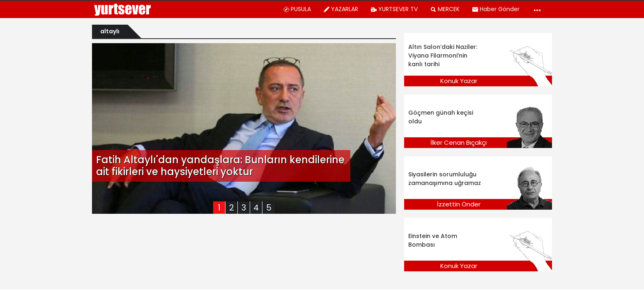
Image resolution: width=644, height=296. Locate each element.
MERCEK (445, 9)
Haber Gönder (496, 9)
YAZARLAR (341, 9)
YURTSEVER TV (394, 9)
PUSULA (297, 9)
